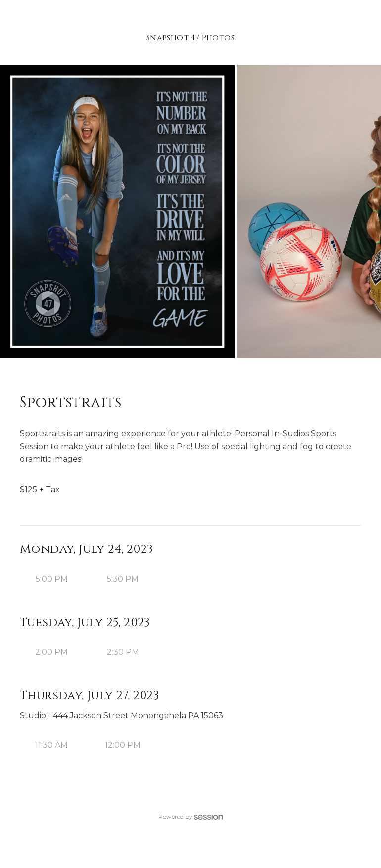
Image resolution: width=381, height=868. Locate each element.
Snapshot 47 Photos (190, 38)
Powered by (190, 816)
